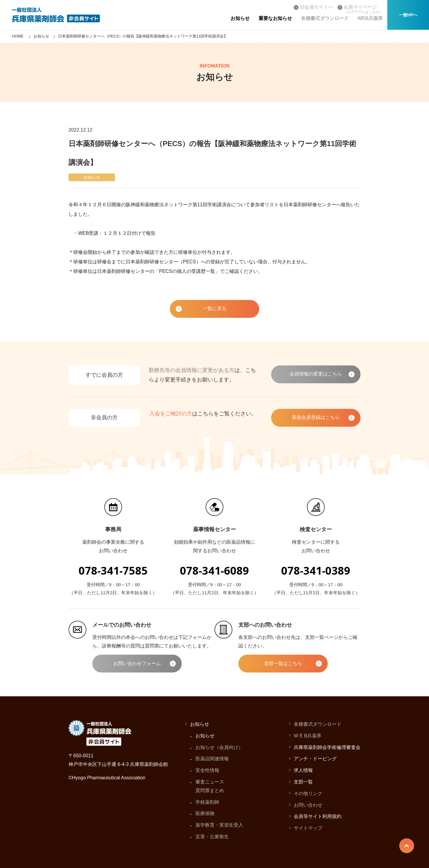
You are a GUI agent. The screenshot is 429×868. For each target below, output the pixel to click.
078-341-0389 (316, 571)
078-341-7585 (113, 571)
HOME (18, 36)
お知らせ (41, 36)
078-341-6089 (214, 571)
